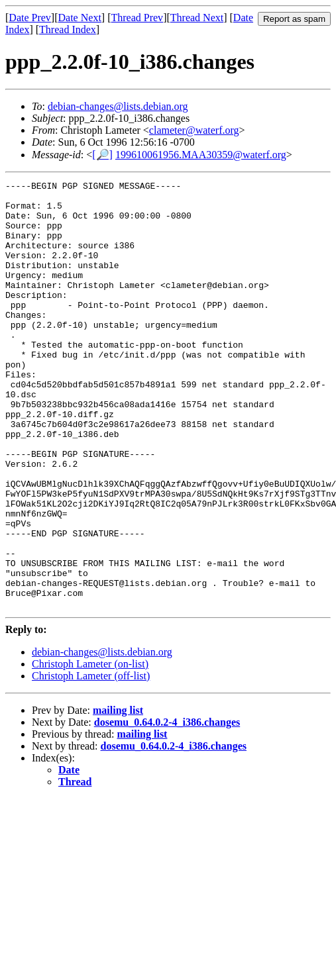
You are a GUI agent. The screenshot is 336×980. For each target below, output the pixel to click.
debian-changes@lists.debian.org (118, 106)
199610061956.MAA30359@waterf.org (201, 155)
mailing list (118, 796)
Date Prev (30, 18)
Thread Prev (137, 18)
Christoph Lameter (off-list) (91, 761)
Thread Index (68, 29)
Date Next (80, 18)
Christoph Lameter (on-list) (90, 749)
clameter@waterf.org (194, 130)
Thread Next (197, 18)
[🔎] (102, 155)
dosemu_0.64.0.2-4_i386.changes (167, 808)
